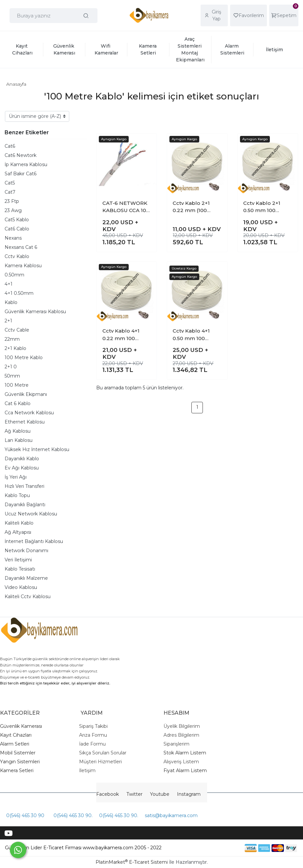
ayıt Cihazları (17, 735)
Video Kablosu (21, 587)
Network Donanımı (26, 551)
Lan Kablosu (19, 440)
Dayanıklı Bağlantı (25, 505)
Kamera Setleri (17, 770)
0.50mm (14, 275)
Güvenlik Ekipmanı (26, 394)
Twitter (134, 794)
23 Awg (13, 210)
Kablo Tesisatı (20, 569)
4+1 (9, 284)
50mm (12, 376)
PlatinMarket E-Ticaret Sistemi (132, 862)
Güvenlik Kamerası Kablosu (35, 312)
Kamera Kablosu (23, 266)
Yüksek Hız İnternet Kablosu (37, 449)
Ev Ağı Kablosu (22, 468)
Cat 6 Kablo (18, 403)
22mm (12, 339)
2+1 (8, 321)
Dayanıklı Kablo (22, 459)
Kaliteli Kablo (19, 523)
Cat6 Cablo (17, 229)
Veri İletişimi (18, 560)
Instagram (189, 794)
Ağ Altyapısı (18, 532)
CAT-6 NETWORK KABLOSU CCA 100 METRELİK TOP (126, 207)
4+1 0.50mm (19, 293)
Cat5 (10, 183)
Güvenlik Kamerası (21, 726)
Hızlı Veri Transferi (24, 486)
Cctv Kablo (17, 256)
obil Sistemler (20, 753)
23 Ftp (12, 201)
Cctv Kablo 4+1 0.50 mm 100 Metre (191, 335)
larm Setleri (16, 744)
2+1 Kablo (15, 348)
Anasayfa (16, 84)
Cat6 (10, 146)
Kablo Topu (17, 495)
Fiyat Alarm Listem (185, 770)
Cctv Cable (17, 330)
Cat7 (10, 192)
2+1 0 (11, 367)
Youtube (160, 794)
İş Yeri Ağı (16, 477)
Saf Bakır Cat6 (21, 174)
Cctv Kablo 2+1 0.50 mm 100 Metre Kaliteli (262, 207)
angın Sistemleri (21, 762)
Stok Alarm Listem (185, 753)
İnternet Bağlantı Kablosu (34, 541)
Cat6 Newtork (21, 155)
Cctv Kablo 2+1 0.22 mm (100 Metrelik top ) (191, 207)
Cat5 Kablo (17, 220)
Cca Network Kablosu (29, 413)
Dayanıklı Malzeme (26, 578)
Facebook (108, 794)
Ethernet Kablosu (25, 422)
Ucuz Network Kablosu (31, 514)
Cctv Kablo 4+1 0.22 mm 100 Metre (121, 335)
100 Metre (17, 385)
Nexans (13, 238)
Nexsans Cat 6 (21, 247)
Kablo (11, 302)
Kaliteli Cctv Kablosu (28, 597)
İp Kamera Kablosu (26, 164)
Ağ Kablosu (18, 431)
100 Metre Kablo (24, 358)
